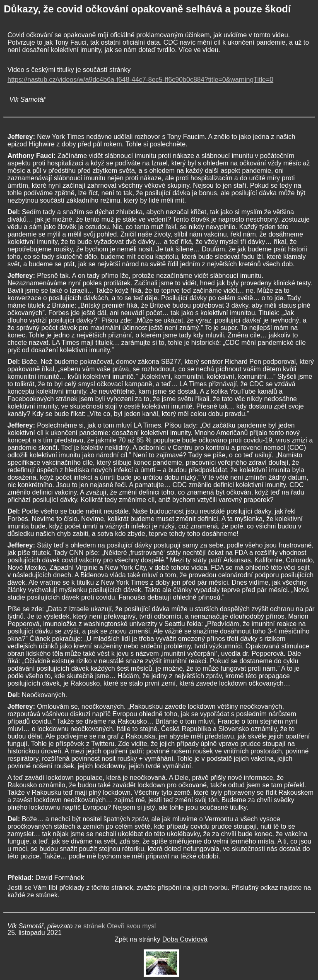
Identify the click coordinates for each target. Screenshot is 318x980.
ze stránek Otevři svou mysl (115, 926)
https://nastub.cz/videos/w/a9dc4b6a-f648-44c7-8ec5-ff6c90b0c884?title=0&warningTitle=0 (140, 80)
